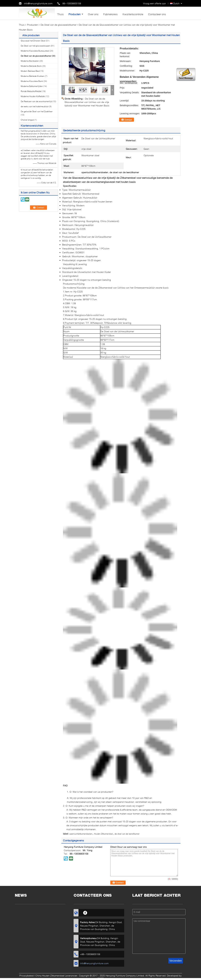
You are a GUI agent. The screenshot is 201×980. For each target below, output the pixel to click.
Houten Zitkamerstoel (103, 834)
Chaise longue (27, 120)
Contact (128, 120)
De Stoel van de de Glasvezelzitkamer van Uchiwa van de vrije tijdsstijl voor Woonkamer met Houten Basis (87, 102)
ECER (101, 978)
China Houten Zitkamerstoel (50, 976)
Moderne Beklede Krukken (33, 76)
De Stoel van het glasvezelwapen (35, 46)
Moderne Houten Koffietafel (33, 96)
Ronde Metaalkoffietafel (31, 91)
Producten (75, 14)
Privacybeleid (27, 976)
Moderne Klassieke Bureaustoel (35, 51)
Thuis (60, 14)
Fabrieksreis (110, 14)
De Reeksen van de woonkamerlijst (36, 101)
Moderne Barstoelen (30, 61)
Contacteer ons (157, 14)
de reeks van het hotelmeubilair (35, 106)
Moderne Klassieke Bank (32, 81)
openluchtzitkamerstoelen (81, 834)
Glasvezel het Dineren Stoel (33, 41)
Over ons (93, 14)
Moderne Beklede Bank (31, 66)
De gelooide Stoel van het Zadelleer (37, 111)
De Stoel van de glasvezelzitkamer (59, 25)
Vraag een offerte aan (155, 3)
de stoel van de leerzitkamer (127, 834)
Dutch (176, 3)
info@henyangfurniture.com (38, 3)
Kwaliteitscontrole (133, 14)
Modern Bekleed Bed (30, 71)
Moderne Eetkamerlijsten (32, 86)
